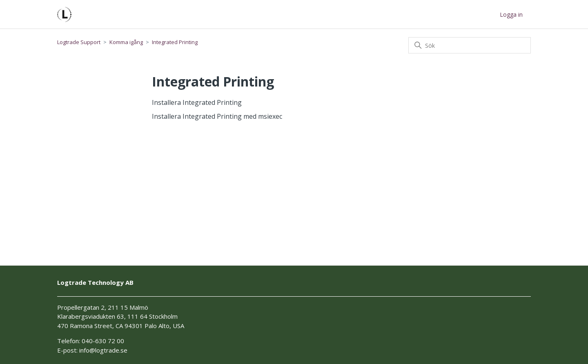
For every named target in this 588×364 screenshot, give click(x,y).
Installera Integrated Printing (197, 102)
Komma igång (126, 42)
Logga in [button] (511, 14)
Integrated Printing (175, 42)
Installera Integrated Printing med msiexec (217, 116)
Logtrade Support (79, 42)
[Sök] (470, 45)
